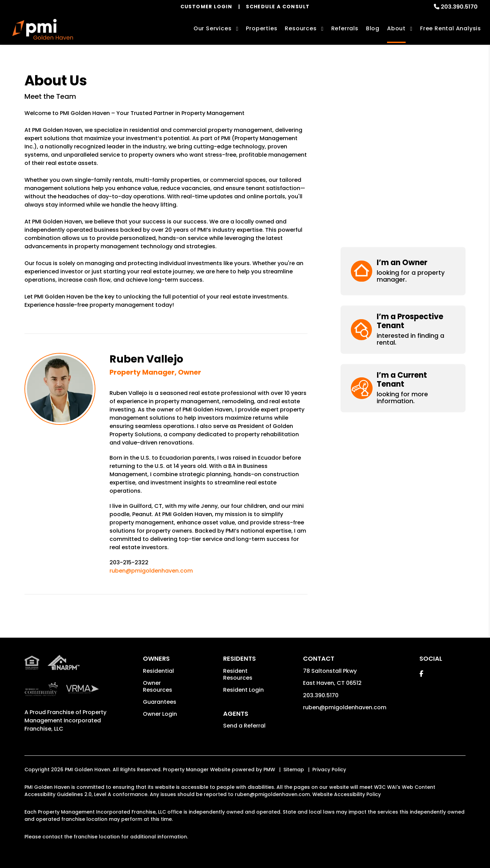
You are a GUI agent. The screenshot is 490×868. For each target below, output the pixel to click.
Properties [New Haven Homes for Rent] (262, 28)
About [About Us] (396, 28)
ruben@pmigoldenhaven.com (151, 571)
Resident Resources (238, 674)
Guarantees (160, 702)
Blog (373, 28)
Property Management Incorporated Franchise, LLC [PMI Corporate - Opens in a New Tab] (65, 720)
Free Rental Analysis (451, 28)
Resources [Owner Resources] (301, 28)
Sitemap (294, 770)
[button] (403, 96)
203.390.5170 (459, 7)
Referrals (345, 28)
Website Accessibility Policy (347, 794)
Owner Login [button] (160, 714)
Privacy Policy (329, 770)
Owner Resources (158, 686)
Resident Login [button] (243, 690)
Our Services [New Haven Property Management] (213, 28)
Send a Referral (244, 726)
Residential (158, 671)
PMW (269, 770)
